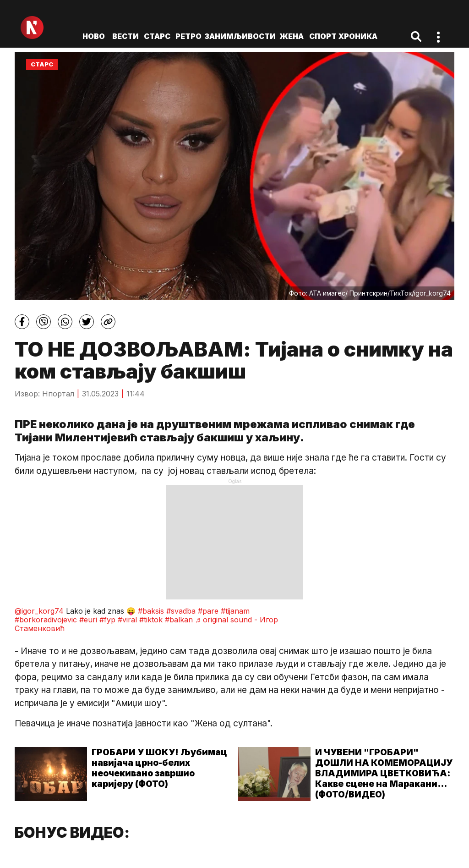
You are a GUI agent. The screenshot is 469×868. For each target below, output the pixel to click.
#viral (127, 620)
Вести (125, 36)
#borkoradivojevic (46, 620)
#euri (88, 620)
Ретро (188, 36)
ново (94, 36)
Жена (292, 36)
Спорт (323, 36)
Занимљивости (240, 36)
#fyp (107, 620)
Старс (157, 36)
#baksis (151, 611)
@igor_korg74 (39, 611)
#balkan (179, 620)
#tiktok (151, 620)
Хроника (358, 36)
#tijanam (235, 611)
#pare (208, 611)
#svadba (181, 611)
